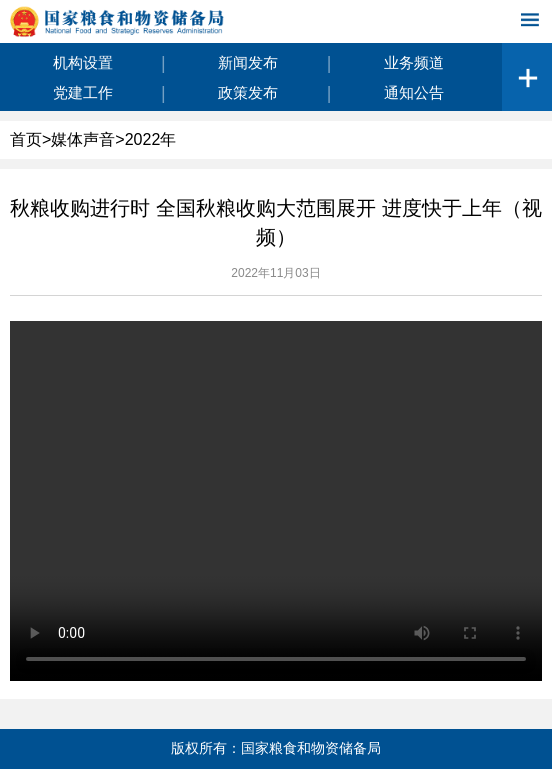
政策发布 (248, 92)
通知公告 (414, 92)
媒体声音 (83, 139)
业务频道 (414, 62)
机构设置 (83, 62)
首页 (26, 139)
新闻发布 (248, 62)
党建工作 (83, 92)
